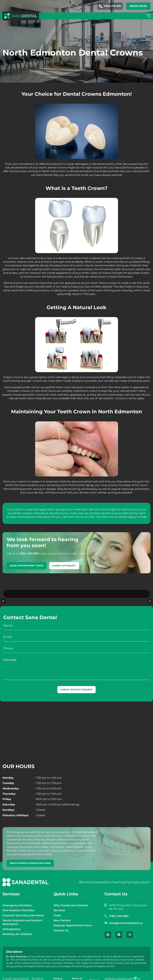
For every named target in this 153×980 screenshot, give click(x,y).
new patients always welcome (30, 855)
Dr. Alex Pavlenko (17, 948)
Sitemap (94, 972)
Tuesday (8, 774)
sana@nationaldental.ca (126, 914)
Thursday (9, 785)
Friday (7, 790)
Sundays (8, 801)
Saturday (9, 796)
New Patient (62, 912)
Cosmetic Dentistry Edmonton (23, 907)
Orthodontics (12, 921)
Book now (138, 6)
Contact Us (61, 922)
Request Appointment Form (73, 917)
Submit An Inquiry (64, 566)
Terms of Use (77, 972)
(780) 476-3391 (110, 6)
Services (59, 902)
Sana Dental (76, 517)
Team (57, 907)
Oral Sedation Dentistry (18, 902)
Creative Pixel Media (117, 974)
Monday (8, 769)
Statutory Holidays (15, 807)
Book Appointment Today (27, 566)
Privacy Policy (58, 972)
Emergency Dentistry (17, 897)
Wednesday (11, 780)
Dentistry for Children (17, 926)
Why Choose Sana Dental (71, 897)
